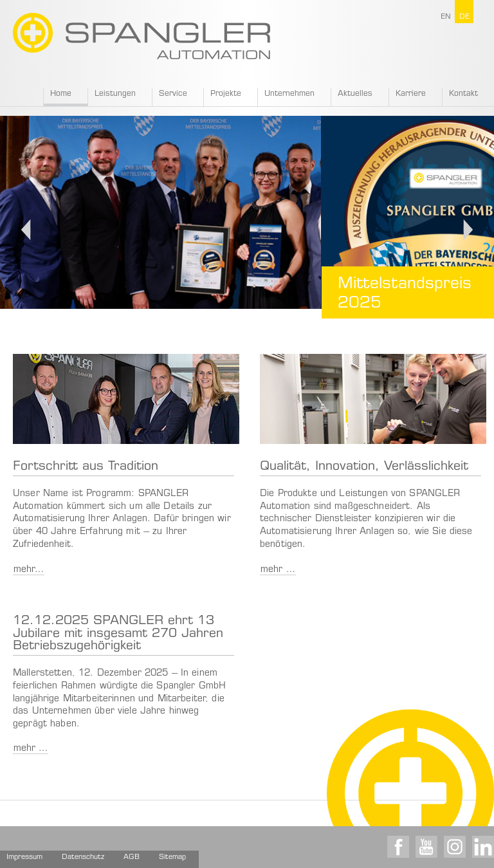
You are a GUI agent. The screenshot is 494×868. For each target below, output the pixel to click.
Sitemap (172, 857)
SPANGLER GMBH (142, 36)
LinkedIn (483, 847)
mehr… (29, 570)
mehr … (278, 570)
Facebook (398, 847)
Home (61, 94)
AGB (132, 857)
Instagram (455, 847)
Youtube (426, 847)
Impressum (24, 857)
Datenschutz (83, 857)
